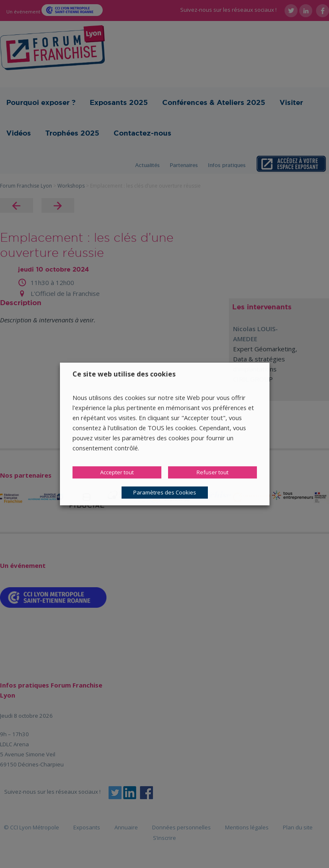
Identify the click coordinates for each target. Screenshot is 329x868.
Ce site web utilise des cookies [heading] (124, 374)
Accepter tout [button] (117, 472)
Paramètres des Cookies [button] (165, 492)
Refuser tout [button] (212, 472)
